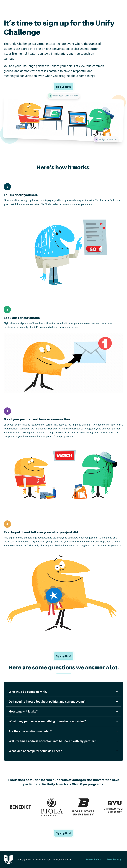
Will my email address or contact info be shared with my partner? (63, 741)
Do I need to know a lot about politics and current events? (63, 701)
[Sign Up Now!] (63, 87)
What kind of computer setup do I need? (63, 751)
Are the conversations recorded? (63, 731)
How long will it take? (63, 711)
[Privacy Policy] (93, 859)
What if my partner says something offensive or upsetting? (63, 721)
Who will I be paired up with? (63, 692)
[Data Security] (114, 859)
